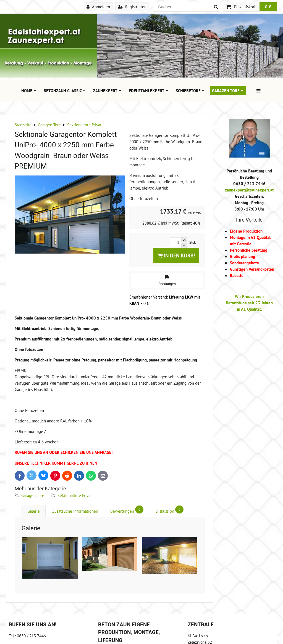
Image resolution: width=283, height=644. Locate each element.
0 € (268, 7)
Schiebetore (190, 91)
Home (29, 91)
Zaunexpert (107, 91)
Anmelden (98, 7)
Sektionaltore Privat (75, 495)
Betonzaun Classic (65, 91)
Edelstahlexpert (149, 91)
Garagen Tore (228, 91)
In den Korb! (176, 255)
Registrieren (132, 7)
